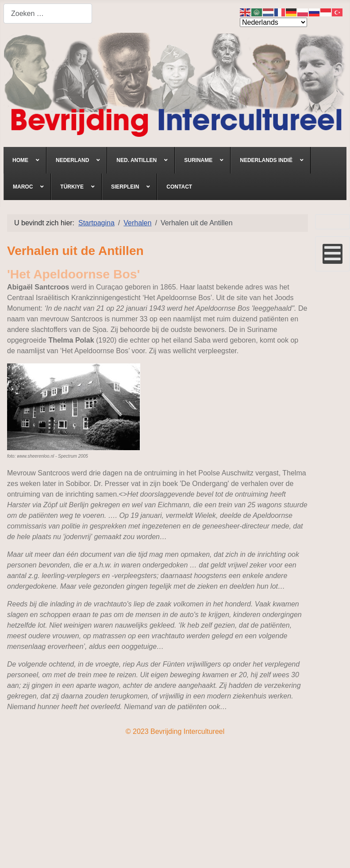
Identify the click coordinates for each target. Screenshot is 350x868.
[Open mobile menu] (333, 254)
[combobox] (48, 14)
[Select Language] (273, 22)
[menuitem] (25, 160)
